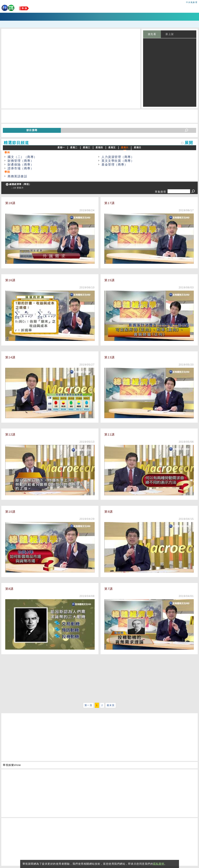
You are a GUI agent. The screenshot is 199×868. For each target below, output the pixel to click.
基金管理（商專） (115, 165)
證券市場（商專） (21, 168)
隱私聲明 (159, 864)
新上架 (170, 34)
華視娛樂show (12, 765)
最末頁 (111, 705)
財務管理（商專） (21, 161)
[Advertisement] (97, 679)
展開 (189, 143)
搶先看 (152, 34)
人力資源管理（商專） (118, 157)
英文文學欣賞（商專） (118, 161)
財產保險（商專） (21, 165)
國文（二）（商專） (22, 157)
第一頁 (88, 705)
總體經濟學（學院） (20, 184)
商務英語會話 (17, 176)
